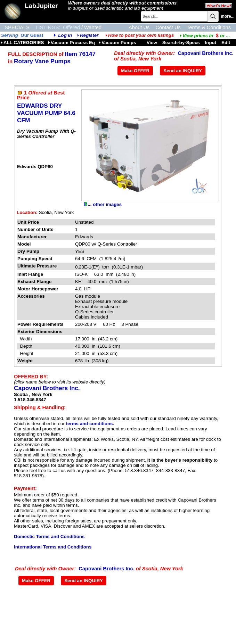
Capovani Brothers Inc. (205, 53)
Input (211, 43)
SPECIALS (17, 27)
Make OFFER (135, 71)
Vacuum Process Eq (71, 43)
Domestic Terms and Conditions (49, 536)
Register (89, 35)
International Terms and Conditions (53, 547)
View (152, 43)
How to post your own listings (140, 35)
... (205, 36)
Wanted (93, 27)
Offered (71, 27)
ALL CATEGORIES (22, 43)
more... (227, 16)
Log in (65, 35)
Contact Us (168, 27)
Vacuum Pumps (117, 43)
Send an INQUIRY (183, 71)
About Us (139, 27)
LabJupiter (41, 6)
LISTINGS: (48, 27)
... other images (103, 204)
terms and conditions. (90, 424)
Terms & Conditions (209, 27)
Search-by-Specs (181, 43)
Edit (226, 43)
